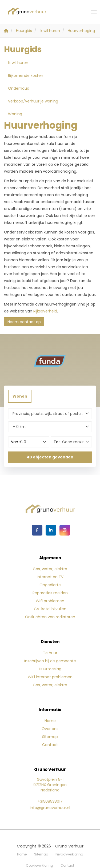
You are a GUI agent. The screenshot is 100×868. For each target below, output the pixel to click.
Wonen (20, 396)
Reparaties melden (50, 593)
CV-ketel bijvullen (50, 609)
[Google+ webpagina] (65, 530)
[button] (50, 457)
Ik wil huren (18, 63)
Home (50, 721)
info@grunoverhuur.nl (50, 808)
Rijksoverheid (45, 311)
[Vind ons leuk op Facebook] (37, 530)
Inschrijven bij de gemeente (50, 661)
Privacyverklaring (69, 854)
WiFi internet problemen (50, 677)
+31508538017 (50, 801)
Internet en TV (50, 577)
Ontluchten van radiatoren (50, 617)
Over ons (50, 729)
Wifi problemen (50, 601)
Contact (50, 745)
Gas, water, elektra (50, 569)
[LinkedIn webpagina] (51, 530)
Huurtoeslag (50, 669)
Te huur (50, 653)
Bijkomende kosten (26, 76)
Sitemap (50, 737)
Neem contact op (24, 322)
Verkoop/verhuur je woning (33, 101)
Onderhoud (19, 88)
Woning (15, 114)
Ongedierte (50, 585)
